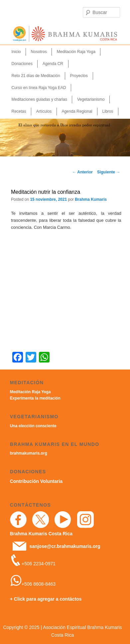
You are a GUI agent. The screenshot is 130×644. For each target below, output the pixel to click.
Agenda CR (53, 64)
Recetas (19, 111)
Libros (108, 111)
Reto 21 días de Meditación (36, 76)
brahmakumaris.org (29, 453)
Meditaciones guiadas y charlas (39, 99)
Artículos (44, 111)
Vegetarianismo (91, 99)
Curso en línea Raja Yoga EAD (39, 88)
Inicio (16, 52)
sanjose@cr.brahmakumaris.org (65, 546)
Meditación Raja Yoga (76, 52)
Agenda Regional (77, 111)
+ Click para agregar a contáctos (46, 599)
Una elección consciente (33, 426)
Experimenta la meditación (35, 398)
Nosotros (39, 52)
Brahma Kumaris (91, 199)
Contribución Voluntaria (36, 481)
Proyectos (79, 76)
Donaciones (22, 64)
